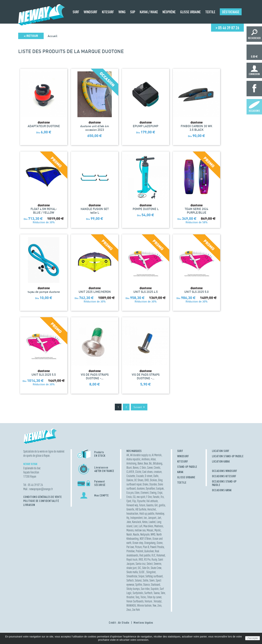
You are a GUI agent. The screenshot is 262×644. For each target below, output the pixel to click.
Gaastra (150, 505)
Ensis (129, 497)
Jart (159, 518)
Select (150, 564)
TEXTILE (182, 483)
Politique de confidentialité (41, 501)
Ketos (145, 522)
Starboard (155, 585)
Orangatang (150, 543)
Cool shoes (147, 472)
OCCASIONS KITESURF (224, 476)
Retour (31, 36)
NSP (142, 539)
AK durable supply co (140, 455)
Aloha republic (133, 459)
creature (158, 472)
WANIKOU (131, 605)
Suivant (139, 407)
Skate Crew (156, 568)
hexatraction (132, 513)
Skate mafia (132, 572)
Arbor (153, 459)
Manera (130, 530)
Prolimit (139, 551)
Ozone (160, 543)
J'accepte (253, 638)
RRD (141, 559)
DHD (147, 480)
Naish (129, 534)
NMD (153, 534)
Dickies (153, 480)
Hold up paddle (147, 513)
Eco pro (130, 493)
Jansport (152, 518)
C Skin (143, 468)
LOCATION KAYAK (221, 461)
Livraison (29, 505)
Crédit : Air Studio (119, 623)
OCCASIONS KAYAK (222, 490)
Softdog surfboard (154, 576)
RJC (153, 555)
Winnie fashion (144, 605)
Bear (146, 463)
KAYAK (180, 472)
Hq (128, 518)
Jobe (129, 522)
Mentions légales (143, 623)
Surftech (148, 593)
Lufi (140, 526)
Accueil (52, 36)
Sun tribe (145, 589)
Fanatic (156, 497)
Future (142, 505)
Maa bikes (148, 526)
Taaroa (157, 593)
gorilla (162, 505)
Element (145, 493)
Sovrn (152, 580)
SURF (180, 451)
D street (149, 476)
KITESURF (183, 461)
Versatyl (158, 601)
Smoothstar (132, 576)
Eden (137, 493)
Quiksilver (149, 551)
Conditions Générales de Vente (43, 497)
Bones (136, 468)
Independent (136, 518)
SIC (139, 568)
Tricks (143, 597)
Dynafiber (150, 488)
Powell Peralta (157, 547)
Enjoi (160, 493)
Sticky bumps (133, 589)
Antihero (146, 459)
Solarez (138, 580)
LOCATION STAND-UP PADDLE (228, 456)
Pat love (130, 547)
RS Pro (147, 559)
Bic (150, 463)
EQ (134, 497)
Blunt (129, 468)
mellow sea (140, 530)
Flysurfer (141, 501)
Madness (159, 526)
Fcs (162, 497)
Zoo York (136, 610)
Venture (149, 601)
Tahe (163, 593)
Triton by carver (154, 597)
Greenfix (130, 509)
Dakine (130, 480)
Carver (150, 468)
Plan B (146, 547)
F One (149, 497)
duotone (141, 488)
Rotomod (161, 555)
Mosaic (150, 530)
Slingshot (151, 572)
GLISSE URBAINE (186, 477)
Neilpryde (145, 534)
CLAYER (130, 472)
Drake (145, 484)
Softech (130, 580)
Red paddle (145, 555)
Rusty (154, 559)
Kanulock (137, 522)
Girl (156, 505)
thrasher (130, 597)
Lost (136, 526)
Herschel (152, 509)
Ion (145, 518)
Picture (138, 547)
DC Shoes (139, 480)
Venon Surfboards (135, 601)
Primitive (131, 551)
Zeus (129, 610)
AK (128, 455)
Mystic (158, 530)
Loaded (152, 522)
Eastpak (160, 488)
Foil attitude (152, 501)
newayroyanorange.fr (41, 489)
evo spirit (141, 497)
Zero (159, 605)
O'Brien (148, 539)
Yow (154, 605)
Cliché (138, 472)
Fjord (129, 501)
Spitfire (139, 585)
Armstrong (131, 463)
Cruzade (140, 476)
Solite (146, 580)
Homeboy (160, 513)
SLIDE (142, 572)
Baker (140, 463)
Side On (146, 568)
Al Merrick (157, 455)
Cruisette (131, 476)
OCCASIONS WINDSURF (225, 471)
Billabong (158, 463)
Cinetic (157, 468)
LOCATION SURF (221, 451)
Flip (134, 501)
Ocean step (138, 543)
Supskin (155, 589)
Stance (146, 585)
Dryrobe (153, 484)
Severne (157, 564)
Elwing (153, 493)
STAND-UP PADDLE (187, 467)
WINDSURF (183, 456)
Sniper (141, 576)
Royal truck (132, 559)
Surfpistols (138, 593)
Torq (137, 597)
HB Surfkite (141, 509)
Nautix (136, 534)
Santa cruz (141, 564)
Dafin (156, 476)
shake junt (132, 568)
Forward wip (132, 505)
